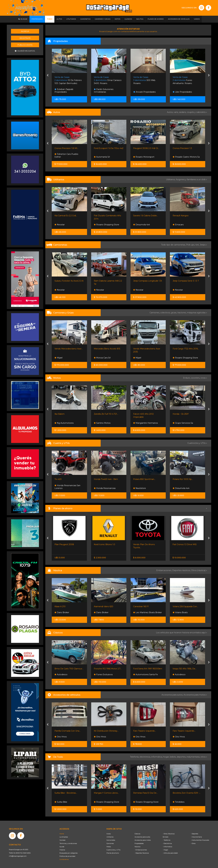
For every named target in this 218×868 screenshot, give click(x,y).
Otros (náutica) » (199, 570)
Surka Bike (100, 802)
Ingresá (25, 31)
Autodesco (100, 674)
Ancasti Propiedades (184, 92)
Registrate (25, 38)
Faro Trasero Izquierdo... (184, 731)
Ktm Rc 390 (60, 414)
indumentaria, (194, 757)
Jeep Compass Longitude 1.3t (187, 281)
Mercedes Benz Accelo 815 (146, 349)
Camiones (110, 843)
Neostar (60, 157)
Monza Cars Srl (142, 358)
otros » (204, 757)
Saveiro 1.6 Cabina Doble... (185, 216)
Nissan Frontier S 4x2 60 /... (67, 544)
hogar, (167, 757)
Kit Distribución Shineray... (146, 731)
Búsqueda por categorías (69, 853)
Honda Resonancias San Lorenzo (107, 487)
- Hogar (165, 850)
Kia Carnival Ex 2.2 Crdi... (105, 216)
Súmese (62, 840)
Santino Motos (141, 423)
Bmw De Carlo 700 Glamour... (108, 669)
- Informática (167, 847)
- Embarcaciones (141, 850)
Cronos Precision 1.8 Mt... (106, 148)
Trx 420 (97, 479)
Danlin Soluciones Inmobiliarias (143, 91)
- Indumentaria (196, 837)
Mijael (98, 358)
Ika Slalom (99, 414)
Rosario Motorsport (183, 157)
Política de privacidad (67, 856)
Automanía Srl (141, 157)
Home (62, 834)
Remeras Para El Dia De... (185, 793)
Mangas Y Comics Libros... (146, 793)
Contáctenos (64, 859)
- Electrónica (167, 843)
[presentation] (48, 76)
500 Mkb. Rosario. (184, 80)
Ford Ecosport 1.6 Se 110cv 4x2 (148, 148)
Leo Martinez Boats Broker (187, 612)
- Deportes (194, 834)
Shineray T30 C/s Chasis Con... (69, 216)
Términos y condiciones (68, 843)
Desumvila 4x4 (181, 225)
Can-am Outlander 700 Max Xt (69, 479)
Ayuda (62, 847)
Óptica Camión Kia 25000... (67, 731)
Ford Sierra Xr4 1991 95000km (187, 669)
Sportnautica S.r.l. (64, 612)
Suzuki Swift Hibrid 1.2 (65, 148)
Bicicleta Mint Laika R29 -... (67, 793)
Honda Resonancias (144, 488)
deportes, (182, 757)
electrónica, (145, 757)
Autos (109, 834)
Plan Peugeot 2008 (104, 544)
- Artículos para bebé (170, 853)
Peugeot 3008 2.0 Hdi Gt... (186, 148)
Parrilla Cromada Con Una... (107, 731)
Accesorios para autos (142, 837)
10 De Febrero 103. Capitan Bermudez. (107, 80)
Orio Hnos (61, 225)
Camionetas (111, 840)
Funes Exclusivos (143, 674)
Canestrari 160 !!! (180, 606)
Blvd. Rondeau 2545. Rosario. (68, 80)
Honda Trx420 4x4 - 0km (145, 479)
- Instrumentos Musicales (200, 840)
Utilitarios (110, 837)
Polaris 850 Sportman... (184, 479)
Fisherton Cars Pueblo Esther (106, 155)
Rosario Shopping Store (146, 225)
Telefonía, (135, 757)
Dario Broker (101, 612)
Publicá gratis (25, 45)
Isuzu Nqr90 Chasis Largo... (68, 349)
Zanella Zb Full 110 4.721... (145, 414)
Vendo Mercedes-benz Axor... (108, 349)
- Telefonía (166, 840)
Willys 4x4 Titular (62, 669)
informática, (157, 757)
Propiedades (139, 843)
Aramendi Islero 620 (143, 606)
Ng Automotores (103, 423)
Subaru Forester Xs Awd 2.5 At (108, 281)
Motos (109, 847)
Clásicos (137, 834)
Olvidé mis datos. (25, 51)
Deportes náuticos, (182, 570)
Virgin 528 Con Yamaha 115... (68, 606)
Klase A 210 (99, 606)
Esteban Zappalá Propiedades (64, 91)
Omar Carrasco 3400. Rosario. (147, 80)
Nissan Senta (62, 550)
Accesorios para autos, (173, 695)
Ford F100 (59, 281)
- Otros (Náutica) (169, 834)
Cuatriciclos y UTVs (113, 850)
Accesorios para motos (195, 695)
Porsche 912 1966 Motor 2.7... (147, 669)
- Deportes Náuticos (142, 853)
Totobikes (60, 802)
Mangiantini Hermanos (185, 423)
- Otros (193, 843)
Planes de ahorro (113, 853)
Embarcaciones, (164, 570)
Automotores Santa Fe (67, 674)
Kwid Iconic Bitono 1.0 (144, 544)
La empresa (64, 837)
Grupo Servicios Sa (65, 423)
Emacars (60, 290)
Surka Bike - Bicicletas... (105, 793)
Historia (62, 850)
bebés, (173, 757)
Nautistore (179, 488)
